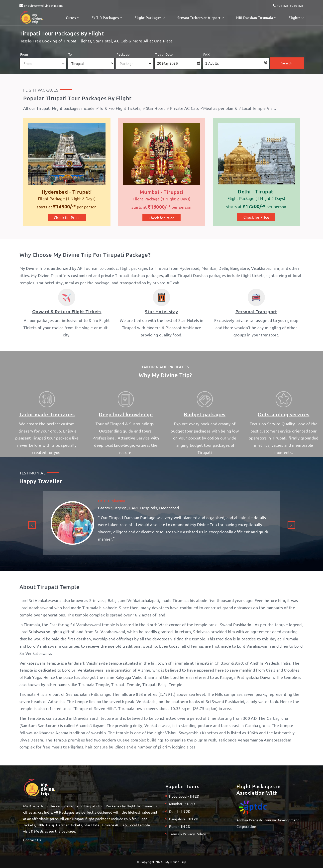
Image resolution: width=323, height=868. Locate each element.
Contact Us (32, 840)
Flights (296, 18)
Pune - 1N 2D (180, 826)
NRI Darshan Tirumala (256, 18)
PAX (206, 54)
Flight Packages (150, 18)
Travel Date (164, 54)
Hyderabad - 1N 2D (184, 796)
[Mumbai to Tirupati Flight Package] (162, 167)
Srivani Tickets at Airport (201, 18)
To (70, 54)
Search (287, 63)
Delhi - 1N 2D (180, 811)
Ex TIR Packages (107, 18)
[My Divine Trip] (67, 167)
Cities (72, 18)
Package (123, 54)
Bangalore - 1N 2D (184, 819)
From (24, 54)
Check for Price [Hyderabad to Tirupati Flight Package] (67, 217)
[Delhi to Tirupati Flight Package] (256, 167)
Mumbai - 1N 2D (182, 804)
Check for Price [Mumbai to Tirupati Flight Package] (162, 218)
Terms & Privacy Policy (188, 834)
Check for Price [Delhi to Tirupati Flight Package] (256, 217)
